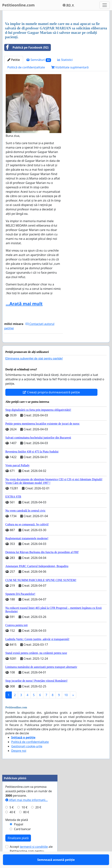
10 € (24, 818)
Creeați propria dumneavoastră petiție (51, 403)
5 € (12, 818)
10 (66, 706)
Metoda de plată (17, 830)
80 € (26, 823)
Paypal (19, 835)
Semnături (39, 60)
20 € (38, 818)
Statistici (65, 60)
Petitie (14, 60)
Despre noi (19, 761)
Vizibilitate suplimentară (70, 67)
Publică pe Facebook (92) (26, 47)
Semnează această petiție (34, 345)
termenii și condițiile (34, 857)
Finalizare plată (18, 849)
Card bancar (22, 840)
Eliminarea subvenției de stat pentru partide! (34, 369)
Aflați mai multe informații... (27, 811)
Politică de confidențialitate (26, 67)
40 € (13, 823)
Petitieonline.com (18, 5)
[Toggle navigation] (105, 5)
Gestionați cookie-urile (27, 757)
